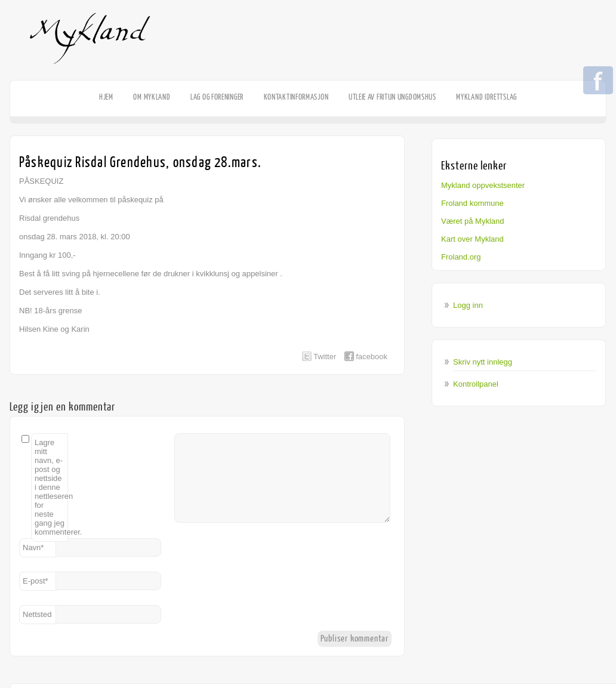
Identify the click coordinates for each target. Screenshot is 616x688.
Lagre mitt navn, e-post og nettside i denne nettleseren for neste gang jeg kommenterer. (51, 487)
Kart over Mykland (472, 239)
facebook (372, 357)
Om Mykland (152, 97)
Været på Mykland (473, 221)
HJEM (106, 97)
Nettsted (37, 614)
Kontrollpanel (476, 384)
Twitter (325, 357)
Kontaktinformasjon (296, 97)
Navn (33, 547)
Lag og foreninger (217, 97)
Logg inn (468, 305)
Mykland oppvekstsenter (483, 185)
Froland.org (461, 257)
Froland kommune (472, 203)
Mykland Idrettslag (486, 97)
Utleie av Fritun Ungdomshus (392, 97)
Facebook (598, 81)
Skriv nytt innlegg (483, 362)
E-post (36, 581)
